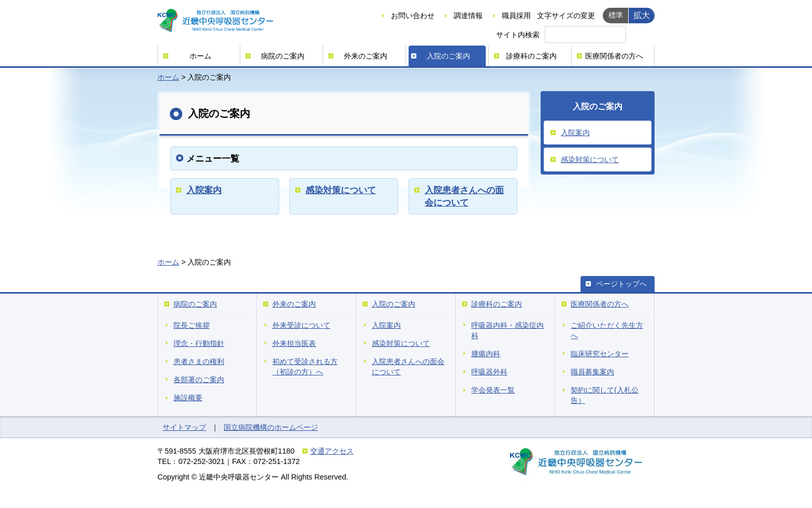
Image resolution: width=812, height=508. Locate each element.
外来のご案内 (366, 56)
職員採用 (516, 16)
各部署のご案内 (199, 380)
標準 (616, 15)
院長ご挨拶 (192, 325)
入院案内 (204, 190)
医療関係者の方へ (614, 56)
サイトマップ (184, 427)
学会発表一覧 (493, 390)
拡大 (642, 15)
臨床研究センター (600, 354)
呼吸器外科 (489, 372)
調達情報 (468, 16)
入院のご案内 (448, 56)
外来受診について (301, 325)
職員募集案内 (592, 372)
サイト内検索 (518, 35)
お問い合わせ (413, 16)
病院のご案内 (283, 56)
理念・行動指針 (199, 343)
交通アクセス (332, 451)
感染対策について (341, 190)
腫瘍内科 (486, 354)
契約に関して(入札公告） (605, 395)
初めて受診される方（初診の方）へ (305, 367)
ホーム (200, 56)
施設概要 (188, 398)
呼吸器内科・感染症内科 (508, 330)
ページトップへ (621, 284)
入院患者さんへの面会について (408, 367)
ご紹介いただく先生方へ (607, 330)
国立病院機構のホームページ (271, 427)
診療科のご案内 (531, 56)
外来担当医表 (294, 343)
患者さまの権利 (199, 361)
